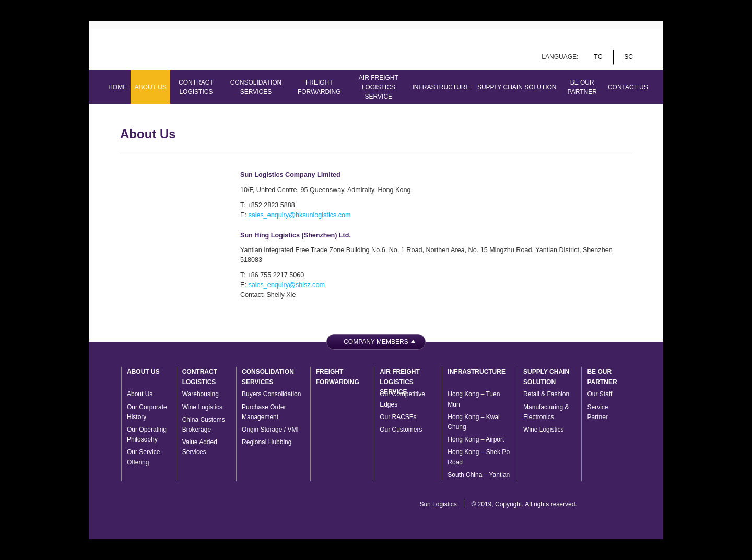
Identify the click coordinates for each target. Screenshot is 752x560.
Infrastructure (441, 87)
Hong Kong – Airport (476, 439)
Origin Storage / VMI (270, 430)
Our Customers (401, 430)
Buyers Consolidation (271, 394)
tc (598, 57)
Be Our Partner (582, 87)
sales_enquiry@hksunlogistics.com (299, 215)
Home (118, 87)
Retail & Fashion (546, 394)
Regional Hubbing (267, 442)
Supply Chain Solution (517, 87)
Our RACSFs (398, 417)
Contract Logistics (196, 87)
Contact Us (628, 87)
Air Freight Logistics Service (379, 87)
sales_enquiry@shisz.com (286, 285)
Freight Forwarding (319, 87)
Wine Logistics (202, 407)
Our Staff (600, 394)
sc (628, 57)
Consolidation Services (256, 87)
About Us (151, 87)
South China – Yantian (479, 475)
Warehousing (201, 394)
